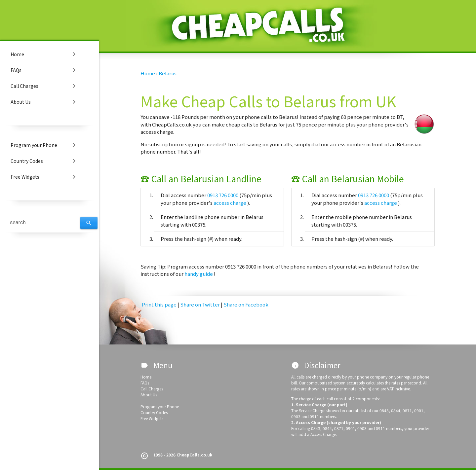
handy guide (199, 274)
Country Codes (44, 161)
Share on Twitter (200, 304)
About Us (44, 102)
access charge (230, 203)
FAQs (44, 70)
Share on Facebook (246, 304)
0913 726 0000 (223, 195)
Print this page (159, 304)
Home (44, 54)
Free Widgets (44, 177)
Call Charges (44, 86)
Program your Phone (44, 145)
